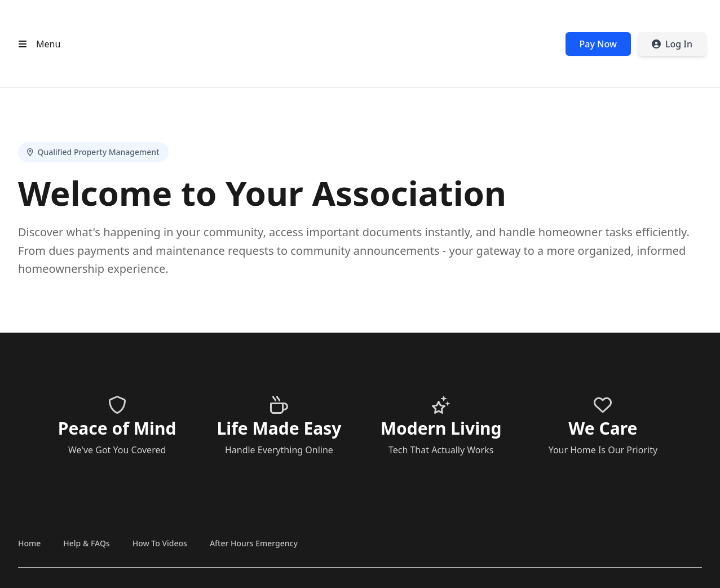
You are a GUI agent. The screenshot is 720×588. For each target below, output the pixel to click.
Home (29, 543)
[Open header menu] (37, 44)
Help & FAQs (86, 543)
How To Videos (160, 543)
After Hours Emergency (254, 543)
